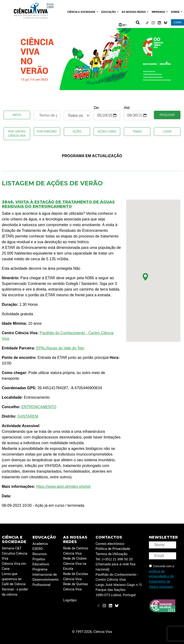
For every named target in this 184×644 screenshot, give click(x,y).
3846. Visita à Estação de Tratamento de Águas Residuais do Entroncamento (58, 204)
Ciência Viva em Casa (14, 566)
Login (167, 131)
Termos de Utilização (112, 554)
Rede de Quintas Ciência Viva (75, 587)
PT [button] (122, 25)
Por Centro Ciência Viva (17, 134)
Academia (40, 544)
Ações (77, 131)
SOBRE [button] (175, 12)
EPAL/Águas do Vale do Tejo (60, 348)
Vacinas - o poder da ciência (15, 592)
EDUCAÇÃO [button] (109, 12)
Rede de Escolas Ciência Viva (76, 577)
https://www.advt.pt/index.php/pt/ (63, 486)
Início (17, 115)
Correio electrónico (110, 544)
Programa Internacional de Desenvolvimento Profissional (46, 577)
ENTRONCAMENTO (39, 407)
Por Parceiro (47, 131)
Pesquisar (167, 115)
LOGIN (177, 22)
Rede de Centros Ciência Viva (76, 551)
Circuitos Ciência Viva (15, 556)
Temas (137, 131)
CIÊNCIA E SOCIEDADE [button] (82, 12)
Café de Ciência (14, 584)
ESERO (38, 549)
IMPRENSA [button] (159, 12)
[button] (145, 277)
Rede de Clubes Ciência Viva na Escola (75, 564)
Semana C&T (12, 548)
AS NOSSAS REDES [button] (134, 12)
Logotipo (70, 600)
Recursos (40, 554)
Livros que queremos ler (12, 577)
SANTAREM (28, 416)
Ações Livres (107, 131)
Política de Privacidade (113, 549)
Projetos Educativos (41, 562)
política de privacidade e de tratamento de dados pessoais (161, 579)
